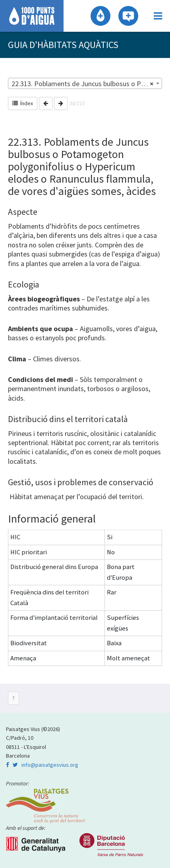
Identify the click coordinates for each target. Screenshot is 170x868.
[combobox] (85, 83)
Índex (23, 103)
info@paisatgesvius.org (50, 765)
